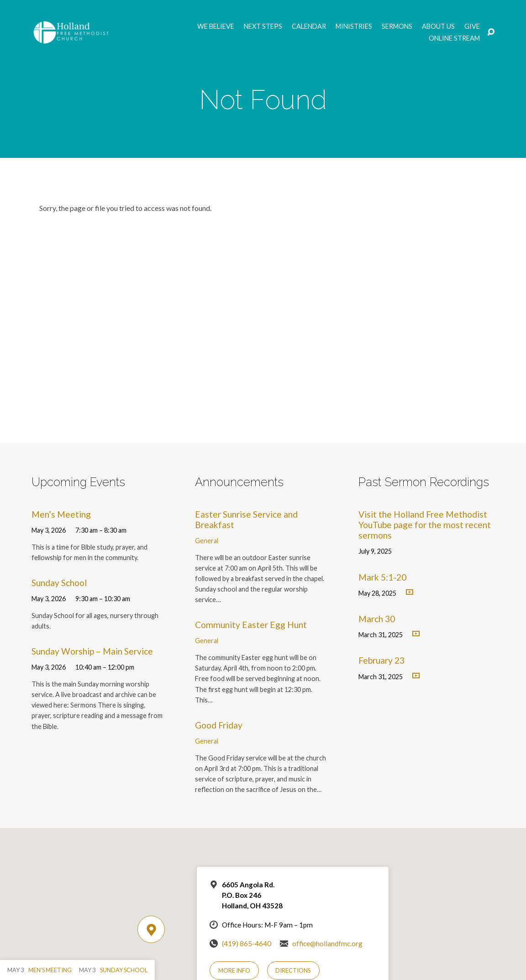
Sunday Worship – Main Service (92, 651)
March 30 (377, 619)
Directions (293, 970)
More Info (234, 970)
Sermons (397, 26)
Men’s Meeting (61, 514)
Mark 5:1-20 (382, 577)
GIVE (472, 26)
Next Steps (263, 26)
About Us (438, 26)
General (207, 541)
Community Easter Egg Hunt (251, 625)
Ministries (354, 26)
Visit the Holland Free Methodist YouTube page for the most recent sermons (425, 525)
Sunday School (59, 583)
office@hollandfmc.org (327, 943)
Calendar (309, 26)
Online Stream (454, 38)
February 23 (381, 660)
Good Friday (219, 725)
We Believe (216, 26)
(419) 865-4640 (247, 943)
